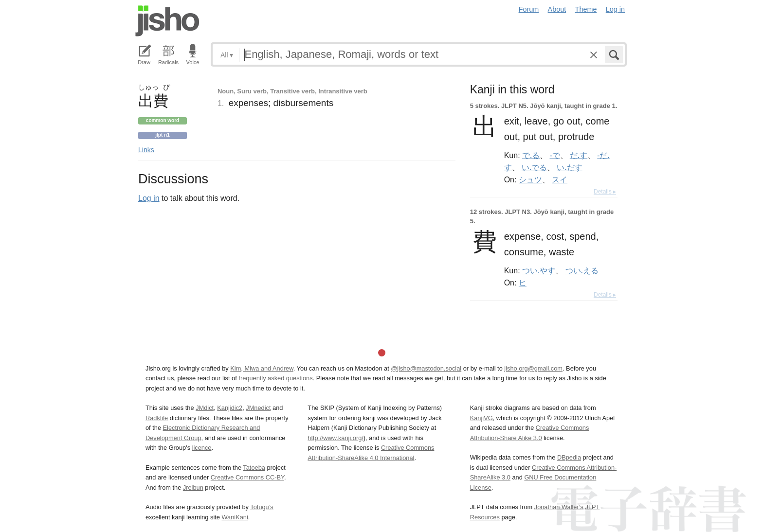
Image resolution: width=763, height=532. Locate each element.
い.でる (534, 167)
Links (146, 150)
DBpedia (569, 457)
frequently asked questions (275, 378)
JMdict (205, 408)
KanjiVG (481, 418)
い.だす (569, 167)
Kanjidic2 (230, 408)
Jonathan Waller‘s (559, 507)
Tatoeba (254, 468)
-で (555, 155)
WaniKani (235, 517)
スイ (560, 179)
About (557, 9)
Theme (586, 9)
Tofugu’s (262, 507)
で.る (531, 155)
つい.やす (539, 270)
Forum (529, 9)
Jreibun (193, 488)
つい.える (582, 270)
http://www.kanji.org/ (336, 438)
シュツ (530, 179)
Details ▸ (605, 192)
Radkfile (157, 418)
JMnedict (258, 408)
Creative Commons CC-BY (247, 477)
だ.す (579, 155)
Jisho (167, 21)
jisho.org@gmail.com (533, 368)
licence (202, 448)
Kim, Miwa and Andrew (262, 368)
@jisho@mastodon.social (426, 368)
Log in (615, 9)
